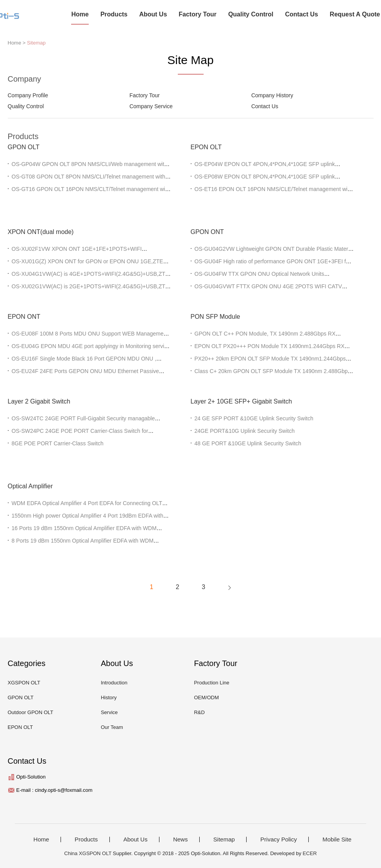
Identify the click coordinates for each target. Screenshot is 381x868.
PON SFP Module (216, 317)
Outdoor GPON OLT (31, 712)
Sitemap (36, 43)
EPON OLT (206, 147)
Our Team (112, 727)
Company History (272, 95)
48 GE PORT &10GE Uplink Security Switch (248, 443)
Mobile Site (337, 839)
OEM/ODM (206, 697)
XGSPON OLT (24, 683)
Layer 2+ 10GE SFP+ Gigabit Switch (241, 401)
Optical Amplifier (30, 486)
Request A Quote (355, 14)
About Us (153, 14)
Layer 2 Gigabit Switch (39, 401)
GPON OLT (24, 147)
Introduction (114, 683)
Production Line (211, 683)
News (181, 839)
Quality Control (251, 14)
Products (114, 14)
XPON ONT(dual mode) (41, 232)
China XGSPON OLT (88, 853)
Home (80, 14)
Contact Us (301, 14)
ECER (310, 853)
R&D (199, 712)
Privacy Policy (278, 839)
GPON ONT (207, 232)
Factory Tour (198, 14)
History (109, 697)
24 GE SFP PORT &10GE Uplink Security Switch (254, 418)
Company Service (151, 106)
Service (109, 712)
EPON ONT (24, 317)
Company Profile (28, 95)
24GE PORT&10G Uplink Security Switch (245, 431)
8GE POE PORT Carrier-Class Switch (58, 443)
